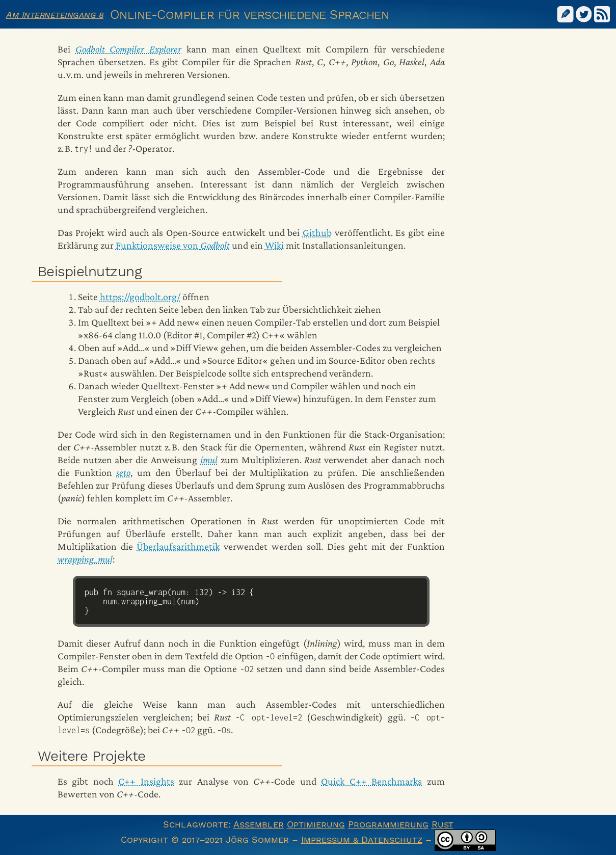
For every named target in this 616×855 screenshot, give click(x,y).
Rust (443, 824)
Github (317, 232)
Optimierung (316, 824)
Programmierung (388, 824)
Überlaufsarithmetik (178, 546)
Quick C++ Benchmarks (371, 781)
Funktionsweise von (173, 245)
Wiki (274, 245)
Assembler (259, 824)
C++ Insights (146, 781)
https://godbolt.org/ (140, 297)
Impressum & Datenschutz (362, 839)
